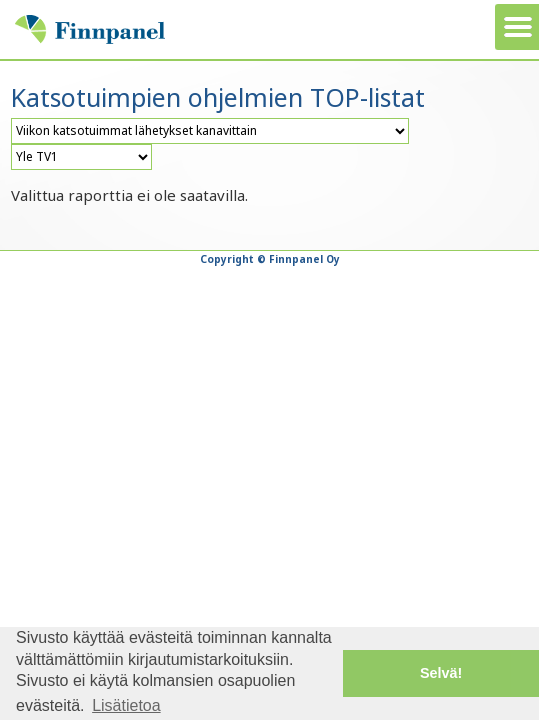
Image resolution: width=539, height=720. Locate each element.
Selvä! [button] (441, 673)
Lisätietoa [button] (126, 705)
